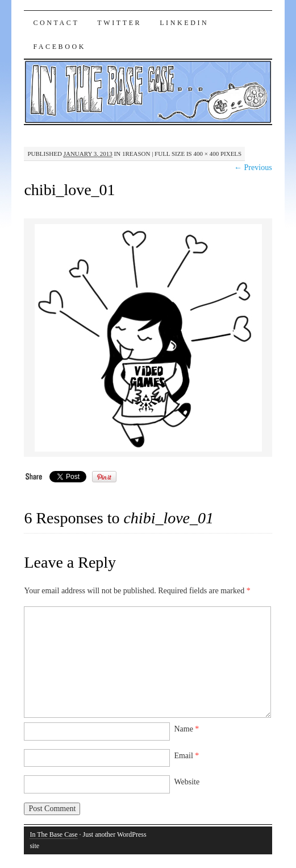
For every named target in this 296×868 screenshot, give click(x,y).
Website (187, 782)
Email (186, 756)
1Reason (136, 154)
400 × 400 (206, 154)
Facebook (59, 47)
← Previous (253, 168)
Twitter (119, 23)
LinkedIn (184, 23)
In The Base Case (53, 834)
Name (186, 729)
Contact (56, 23)
